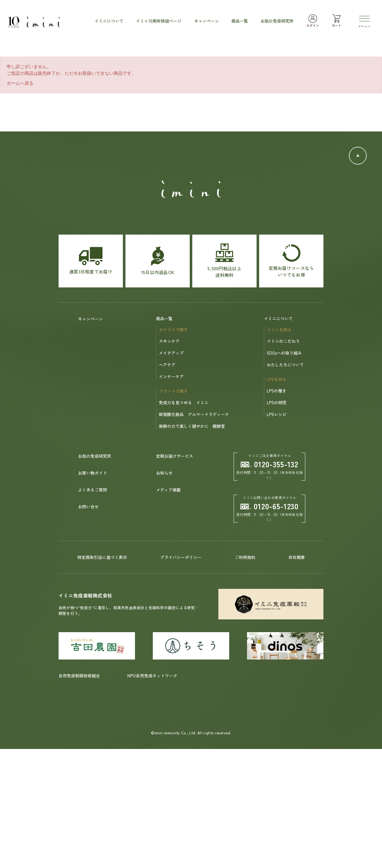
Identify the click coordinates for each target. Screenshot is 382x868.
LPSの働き (277, 391)
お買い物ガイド (92, 473)
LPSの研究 (277, 402)
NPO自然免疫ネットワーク (152, 676)
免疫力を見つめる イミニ (184, 402)
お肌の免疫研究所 (95, 456)
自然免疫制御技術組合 (79, 676)
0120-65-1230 (270, 506)
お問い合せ (88, 507)
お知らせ (164, 473)
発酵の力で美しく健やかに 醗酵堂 (192, 426)
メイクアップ (171, 353)
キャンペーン (90, 319)
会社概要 (297, 557)
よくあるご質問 (92, 490)
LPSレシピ (277, 414)
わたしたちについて (285, 365)
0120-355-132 (270, 464)
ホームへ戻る (20, 83)
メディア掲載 (168, 490)
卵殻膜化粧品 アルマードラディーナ (194, 414)
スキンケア (169, 341)
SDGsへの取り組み (284, 353)
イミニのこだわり (283, 341)
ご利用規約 (245, 557)
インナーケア (171, 376)
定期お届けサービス (175, 456)
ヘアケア (167, 365)
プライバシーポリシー (181, 557)
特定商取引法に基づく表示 (102, 557)
